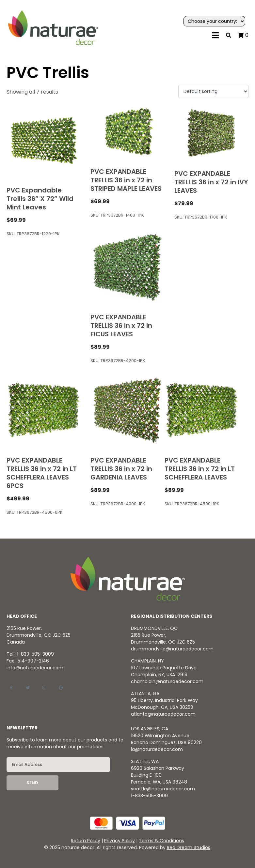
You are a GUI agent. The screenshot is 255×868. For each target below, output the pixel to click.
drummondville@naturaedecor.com (172, 649)
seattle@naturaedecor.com (163, 789)
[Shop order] (213, 92)
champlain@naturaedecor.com (167, 681)
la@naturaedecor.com (157, 749)
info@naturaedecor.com (35, 668)
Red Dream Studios (189, 847)
